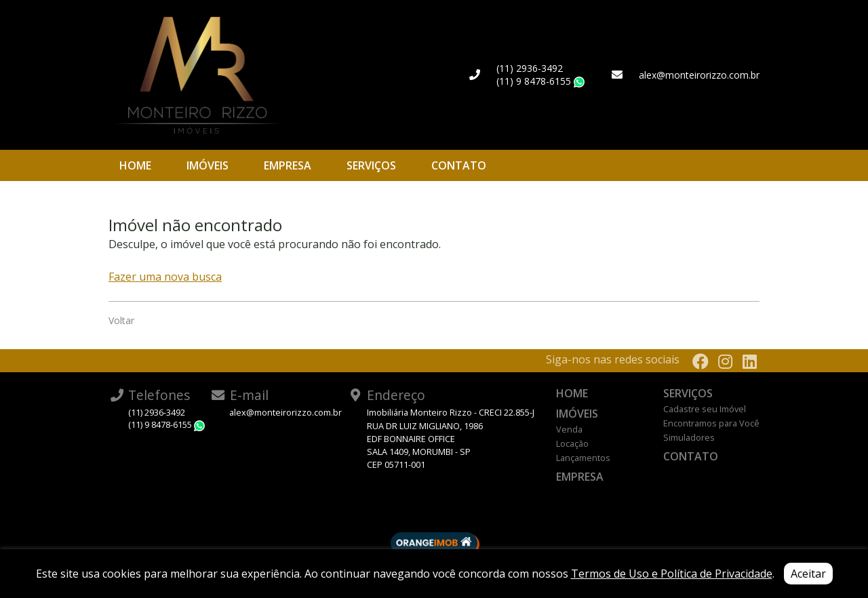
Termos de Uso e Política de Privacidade (672, 574)
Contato (459, 165)
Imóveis (208, 165)
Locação (572, 443)
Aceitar (808, 574)
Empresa (288, 165)
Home (135, 165)
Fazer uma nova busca (165, 277)
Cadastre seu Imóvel (705, 409)
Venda (569, 429)
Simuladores (689, 437)
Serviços (371, 165)
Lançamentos (583, 458)
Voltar (121, 320)
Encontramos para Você (711, 423)
